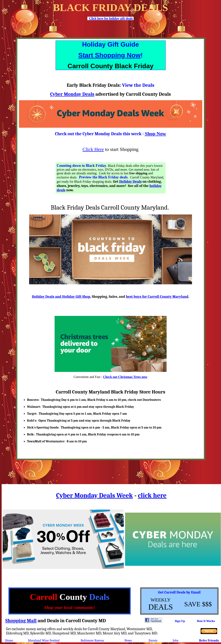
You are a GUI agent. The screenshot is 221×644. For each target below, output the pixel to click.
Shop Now (156, 134)
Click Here (93, 149)
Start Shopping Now (109, 55)
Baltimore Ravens (92, 641)
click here (152, 495)
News (128, 641)
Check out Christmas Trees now (125, 377)
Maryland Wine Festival (44, 641)
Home (9, 641)
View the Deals (138, 85)
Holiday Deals (130, 182)
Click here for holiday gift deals (111, 18)
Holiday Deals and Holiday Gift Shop (61, 297)
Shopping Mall (21, 621)
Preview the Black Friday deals (103, 177)
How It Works (206, 621)
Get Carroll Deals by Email (179, 592)
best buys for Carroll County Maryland (157, 297)
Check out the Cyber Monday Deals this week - (100, 134)
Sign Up (180, 621)
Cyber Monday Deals (72, 94)
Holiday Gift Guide (110, 44)
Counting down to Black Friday (82, 166)
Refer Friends (209, 641)
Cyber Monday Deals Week (94, 495)
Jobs (175, 641)
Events (153, 641)
